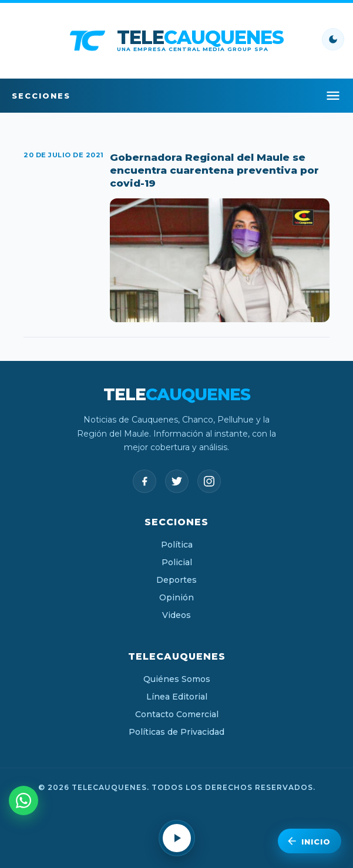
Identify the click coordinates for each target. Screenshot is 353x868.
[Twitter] (177, 481)
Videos (176, 615)
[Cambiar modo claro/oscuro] (333, 39)
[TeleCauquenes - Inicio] (176, 40)
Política (177, 545)
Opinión (176, 597)
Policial (177, 562)
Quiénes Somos (177, 679)
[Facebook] (144, 481)
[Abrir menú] (333, 96)
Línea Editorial (177, 697)
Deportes (176, 580)
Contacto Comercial (177, 714)
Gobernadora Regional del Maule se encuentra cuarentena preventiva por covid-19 (214, 170)
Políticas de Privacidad (176, 732)
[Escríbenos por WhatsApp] (23, 801)
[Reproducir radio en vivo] (177, 838)
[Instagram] (209, 481)
